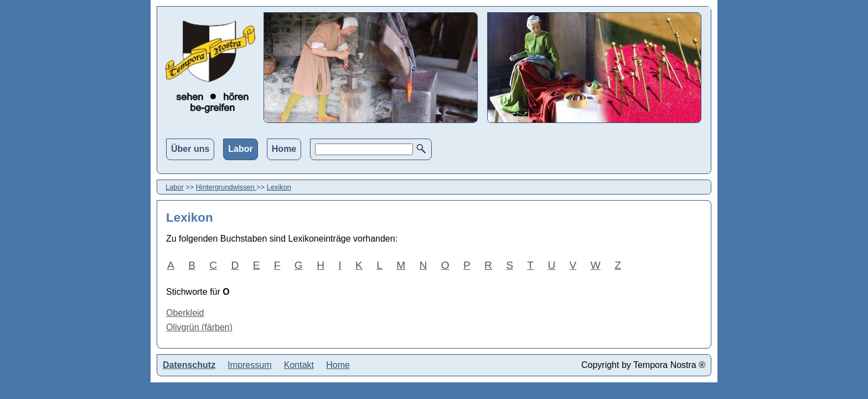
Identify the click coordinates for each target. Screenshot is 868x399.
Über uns (190, 149)
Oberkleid (185, 313)
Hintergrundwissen (226, 187)
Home (284, 149)
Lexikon (279, 187)
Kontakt (299, 365)
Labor (240, 149)
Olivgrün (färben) (199, 327)
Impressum (249, 365)
